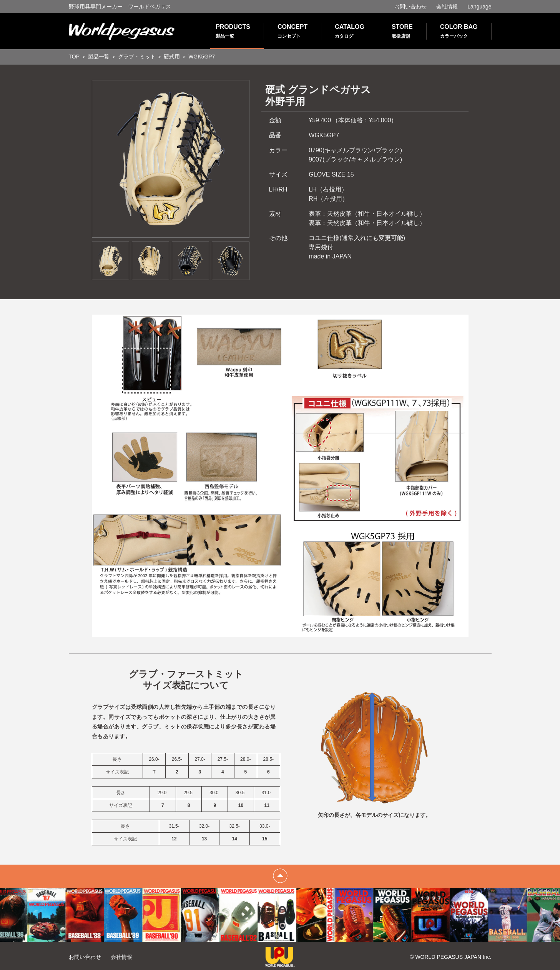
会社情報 (447, 7)
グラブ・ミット (137, 57)
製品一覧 (99, 57)
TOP (74, 57)
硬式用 (172, 57)
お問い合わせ (410, 7)
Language (479, 7)
